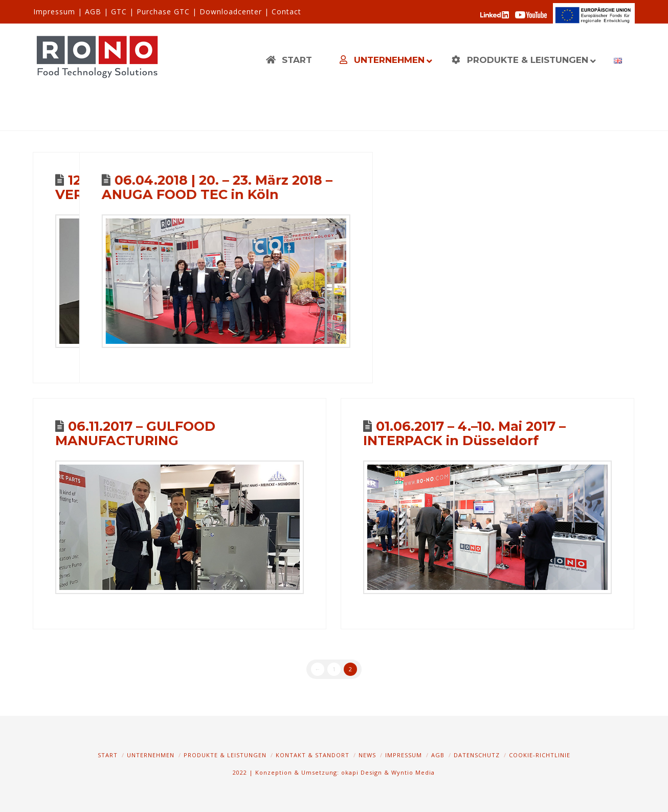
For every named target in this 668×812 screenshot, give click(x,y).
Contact (286, 12)
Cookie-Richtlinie (540, 755)
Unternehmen (151, 755)
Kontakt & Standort (313, 755)
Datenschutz (477, 755)
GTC (119, 12)
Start (108, 755)
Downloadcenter (231, 12)
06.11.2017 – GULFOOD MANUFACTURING (135, 433)
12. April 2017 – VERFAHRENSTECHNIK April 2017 (167, 187)
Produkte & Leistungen (225, 755)
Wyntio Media (413, 772)
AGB (93, 12)
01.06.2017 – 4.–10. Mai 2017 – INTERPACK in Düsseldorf (464, 433)
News (367, 755)
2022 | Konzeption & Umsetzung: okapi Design (307, 772)
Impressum (54, 12)
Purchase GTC (163, 12)
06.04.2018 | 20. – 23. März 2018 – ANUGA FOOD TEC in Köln (340, 187)
